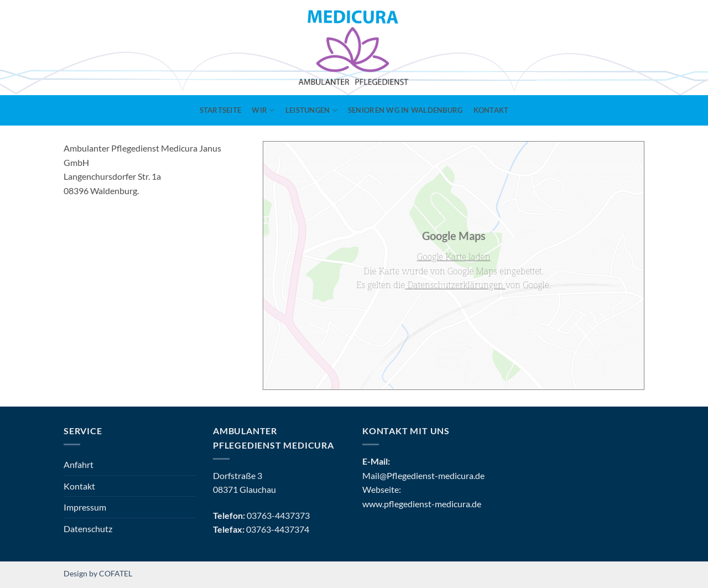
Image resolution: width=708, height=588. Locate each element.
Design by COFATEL (98, 573)
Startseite (221, 110)
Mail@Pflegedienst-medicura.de (423, 475)
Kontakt (491, 110)
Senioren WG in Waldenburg (405, 110)
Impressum (85, 507)
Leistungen (311, 110)
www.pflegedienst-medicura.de (422, 504)
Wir (263, 110)
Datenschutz (88, 529)
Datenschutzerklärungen (455, 285)
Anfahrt (79, 464)
